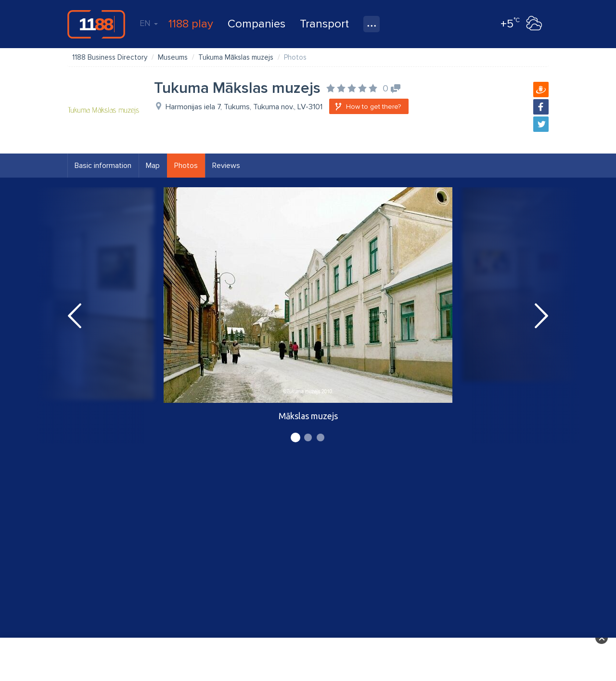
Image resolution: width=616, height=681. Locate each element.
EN (149, 23)
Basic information (103, 166)
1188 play (191, 24)
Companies (257, 24)
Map (153, 166)
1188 (96, 24)
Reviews (226, 166)
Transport (324, 24)
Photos (186, 166)
